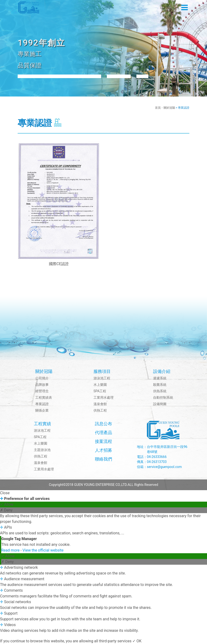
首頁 (158, 108)
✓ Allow (7, 504)
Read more (11, 550)
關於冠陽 (169, 108)
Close (5, 493)
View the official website (43, 550)
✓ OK (137, 641)
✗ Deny (6, 510)
